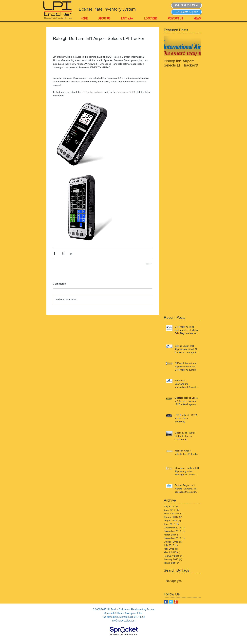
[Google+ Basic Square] (176, 602)
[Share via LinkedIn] (71, 253)
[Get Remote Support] (186, 12)
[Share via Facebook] (54, 253)
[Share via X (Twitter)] (63, 253)
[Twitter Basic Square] (171, 602)
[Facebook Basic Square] (166, 602)
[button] (186, 5)
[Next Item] (195, 46)
